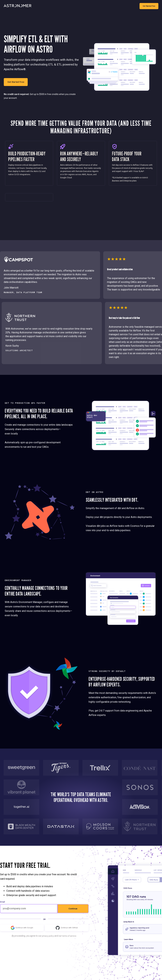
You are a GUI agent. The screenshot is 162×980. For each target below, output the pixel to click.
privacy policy (47, 942)
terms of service (70, 942)
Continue (73, 915)
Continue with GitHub (67, 934)
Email (2, 908)
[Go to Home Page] (18, 6)
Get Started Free (149, 6)
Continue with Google (22, 934)
